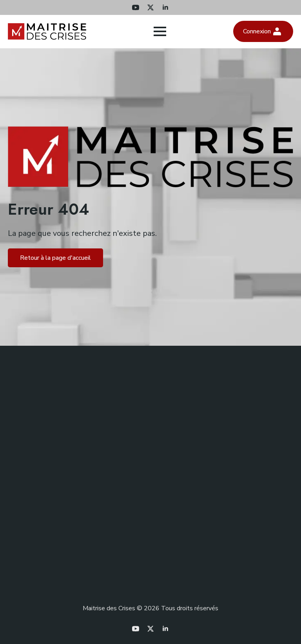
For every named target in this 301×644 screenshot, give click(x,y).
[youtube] (136, 7)
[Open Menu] (160, 31)
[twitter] (150, 7)
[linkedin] (165, 7)
